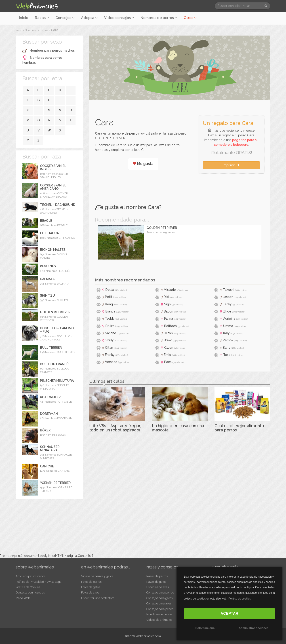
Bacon (168, 311)
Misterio (170, 290)
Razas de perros (157, 576)
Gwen (169, 348)
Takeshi (228, 290)
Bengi (109, 304)
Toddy (110, 319)
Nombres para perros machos (52, 51)
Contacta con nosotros (30, 592)
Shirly (110, 340)
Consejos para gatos (159, 598)
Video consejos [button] (119, 18)
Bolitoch (170, 326)
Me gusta (143, 164)
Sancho (111, 333)
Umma (228, 326)
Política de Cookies (28, 587)
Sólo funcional (206, 628)
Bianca (110, 311)
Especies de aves (158, 587)
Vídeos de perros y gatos (97, 576)
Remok (228, 340)
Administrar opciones (254, 628)
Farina (169, 319)
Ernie (167, 355)
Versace (111, 362)
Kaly (226, 333)
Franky (110, 355)
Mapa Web (23, 598)
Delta (110, 290)
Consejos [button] (65, 18)
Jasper (228, 297)
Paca (168, 362)
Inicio (24, 18)
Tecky (227, 304)
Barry (227, 348)
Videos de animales (159, 620)
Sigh (167, 304)
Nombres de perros (159, 18)
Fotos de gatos (91, 587)
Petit (109, 297)
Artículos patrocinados (30, 576)
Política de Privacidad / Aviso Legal (39, 582)
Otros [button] (190, 18)
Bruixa (110, 326)
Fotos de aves (90, 592)
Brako (168, 340)
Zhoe (227, 311)
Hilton (168, 333)
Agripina (229, 319)
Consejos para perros (160, 592)
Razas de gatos (156, 582)
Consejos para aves (159, 603)
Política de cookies (240, 599)
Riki (166, 297)
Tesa (227, 355)
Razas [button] (42, 18)
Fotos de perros (91, 582)
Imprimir (231, 165)
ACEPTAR (229, 613)
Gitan (109, 348)
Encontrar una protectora (98, 598)
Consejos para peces (160, 609)
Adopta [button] (89, 18)
